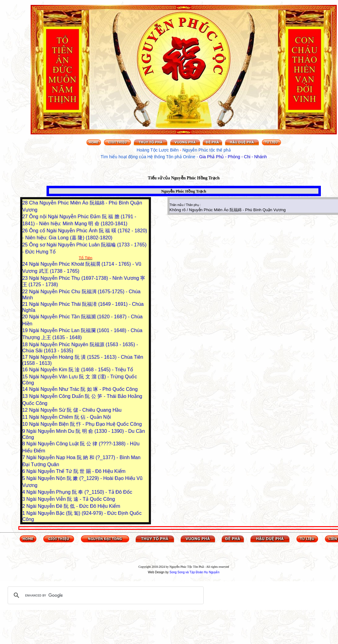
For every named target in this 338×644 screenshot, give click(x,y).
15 (26, 377)
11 (26, 417)
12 (26, 410)
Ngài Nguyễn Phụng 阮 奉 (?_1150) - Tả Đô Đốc (79, 492)
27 (26, 217)
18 (26, 344)
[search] (105, 595)
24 (26, 264)
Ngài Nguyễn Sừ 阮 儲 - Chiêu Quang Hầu (75, 410)
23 (26, 278)
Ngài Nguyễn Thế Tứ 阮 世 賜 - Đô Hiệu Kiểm (76, 471)
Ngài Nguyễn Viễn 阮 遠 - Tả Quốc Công (71, 499)
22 (26, 292)
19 (26, 330)
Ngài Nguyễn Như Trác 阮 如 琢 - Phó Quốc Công (83, 389)
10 (26, 424)
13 (26, 396)
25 (26, 245)
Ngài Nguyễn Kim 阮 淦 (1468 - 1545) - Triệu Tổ (81, 370)
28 (26, 203)
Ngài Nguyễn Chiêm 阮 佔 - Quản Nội (70, 417)
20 (26, 317)
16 (26, 370)
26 (26, 231)
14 (26, 389)
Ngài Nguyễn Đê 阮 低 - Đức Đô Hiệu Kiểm (73, 506)
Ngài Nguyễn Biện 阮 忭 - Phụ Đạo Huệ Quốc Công (85, 424)
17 (26, 357)
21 (26, 304)
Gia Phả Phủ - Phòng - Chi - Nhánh (233, 157)
